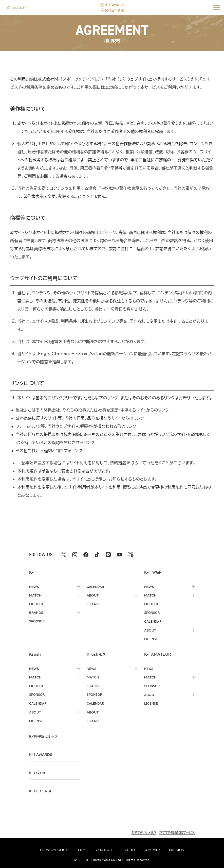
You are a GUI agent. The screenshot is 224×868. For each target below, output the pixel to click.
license (94, 604)
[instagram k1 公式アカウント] (75, 555)
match (35, 595)
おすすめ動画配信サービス (177, 831)
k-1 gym (38, 772)
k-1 (44, 735)
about (93, 595)
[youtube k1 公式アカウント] (119, 555)
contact (104, 850)
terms (82, 850)
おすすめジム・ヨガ (144, 831)
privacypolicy (54, 850)
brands (36, 612)
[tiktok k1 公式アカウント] (97, 555)
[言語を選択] (15, 7)
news (34, 587)
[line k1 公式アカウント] (108, 555)
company (152, 850)
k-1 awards (42, 753)
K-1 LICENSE (42, 790)
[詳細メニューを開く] (216, 8)
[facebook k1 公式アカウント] (86, 555)
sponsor (38, 621)
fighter (36, 604)
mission (177, 850)
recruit (128, 850)
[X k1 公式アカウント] (64, 555)
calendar (96, 587)
